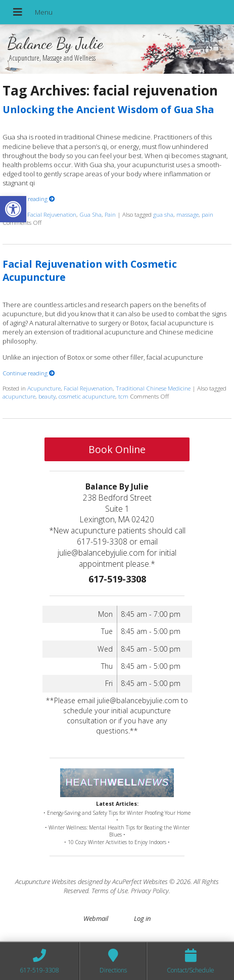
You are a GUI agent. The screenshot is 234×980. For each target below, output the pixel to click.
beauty (47, 396)
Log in (142, 918)
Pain (110, 214)
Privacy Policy (150, 891)
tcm (123, 396)
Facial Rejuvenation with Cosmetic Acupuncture (90, 270)
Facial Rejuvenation (52, 214)
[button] (13, 209)
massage (188, 214)
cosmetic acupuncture (87, 396)
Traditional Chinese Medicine (153, 388)
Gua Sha (90, 214)
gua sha (163, 214)
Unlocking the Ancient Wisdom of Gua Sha (108, 109)
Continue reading (29, 199)
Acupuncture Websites (46, 881)
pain (207, 214)
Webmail (96, 918)
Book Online (117, 449)
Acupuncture (44, 388)
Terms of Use (110, 891)
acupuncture (19, 396)
